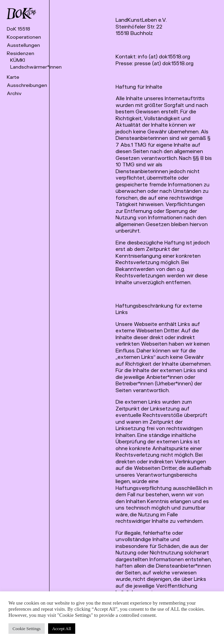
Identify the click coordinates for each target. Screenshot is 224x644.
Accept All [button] (62, 629)
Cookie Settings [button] (27, 629)
